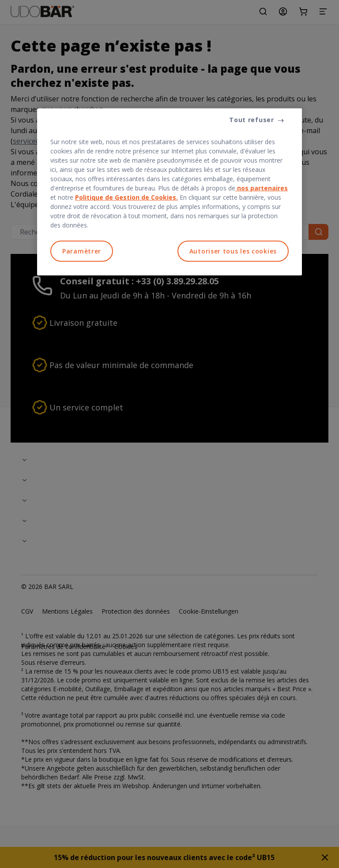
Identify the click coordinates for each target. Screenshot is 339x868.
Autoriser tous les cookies (233, 251)
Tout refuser (251, 120)
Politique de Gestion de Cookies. (126, 197)
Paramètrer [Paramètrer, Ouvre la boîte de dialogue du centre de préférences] (82, 251)
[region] (169, 192)
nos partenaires (262, 188)
